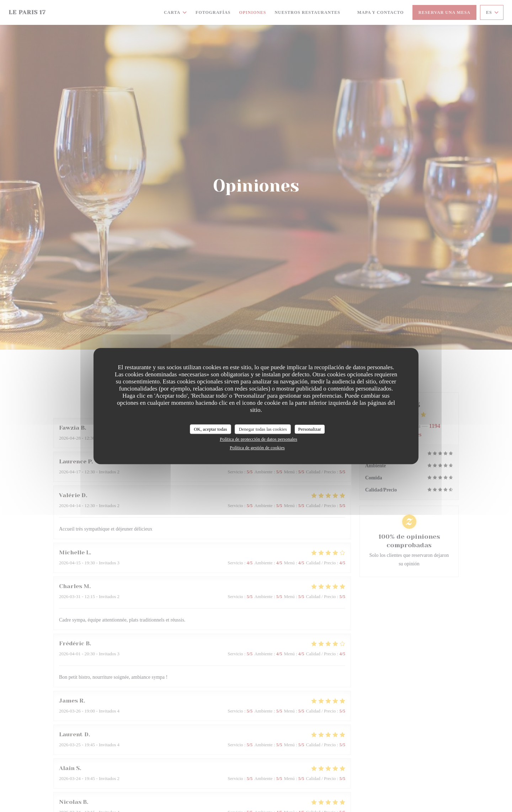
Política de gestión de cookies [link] (257, 448)
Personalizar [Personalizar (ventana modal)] (310, 429)
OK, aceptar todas (210, 429)
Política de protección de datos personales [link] (258, 439)
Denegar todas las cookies (263, 429)
